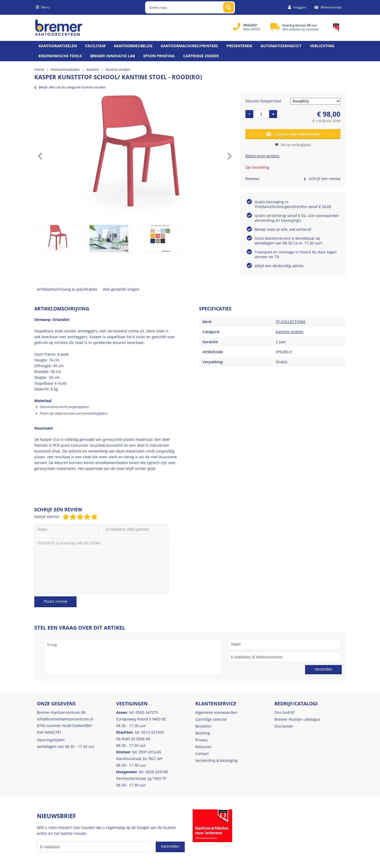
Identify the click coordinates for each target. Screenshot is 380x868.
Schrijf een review (322, 179)
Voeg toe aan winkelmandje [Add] (293, 134)
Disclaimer (284, 726)
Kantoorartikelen (58, 46)
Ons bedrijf (284, 712)
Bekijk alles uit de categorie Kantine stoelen (70, 87)
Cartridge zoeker (201, 56)
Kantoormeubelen (133, 46)
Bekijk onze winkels (262, 156)
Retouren (203, 747)
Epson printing (159, 56)
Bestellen (203, 726)
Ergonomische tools (60, 56)
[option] (135, 156)
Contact (202, 754)
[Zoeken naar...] (229, 7)
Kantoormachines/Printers (189, 46)
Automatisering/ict (281, 46)
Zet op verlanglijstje (293, 145)
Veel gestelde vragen (121, 289)
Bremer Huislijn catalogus (297, 719)
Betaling (203, 733)
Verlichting (322, 46)
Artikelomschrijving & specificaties (67, 289)
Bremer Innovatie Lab (113, 56)
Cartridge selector (211, 719)
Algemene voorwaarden (216, 712)
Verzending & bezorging (217, 760)
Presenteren (239, 46)
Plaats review (55, 601)
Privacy (201, 740)
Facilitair (95, 46)
